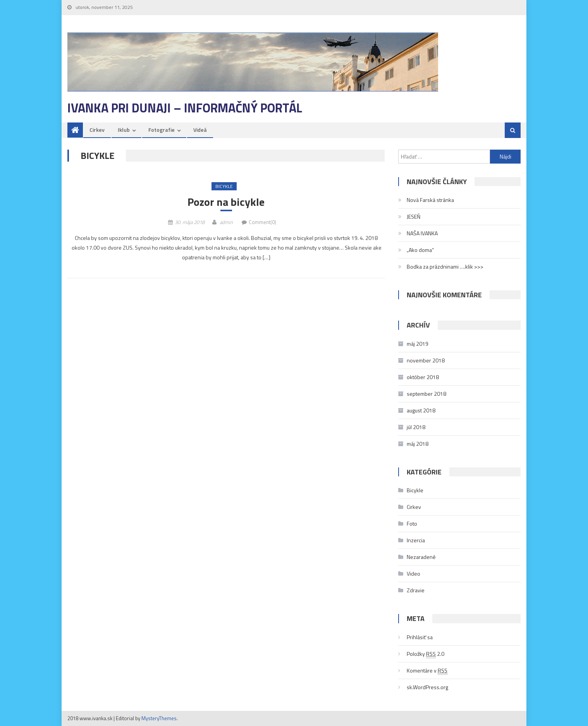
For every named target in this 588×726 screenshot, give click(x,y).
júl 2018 (416, 427)
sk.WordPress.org (427, 687)
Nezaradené (421, 557)
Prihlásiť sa (420, 637)
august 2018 (421, 410)
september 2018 (426, 394)
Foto (412, 523)
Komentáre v (427, 671)
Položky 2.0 (426, 654)
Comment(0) (262, 222)
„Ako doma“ (420, 250)
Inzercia (416, 540)
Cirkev (97, 130)
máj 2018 (418, 444)
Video (413, 573)
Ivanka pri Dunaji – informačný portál (185, 108)
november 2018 (426, 360)
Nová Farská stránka (430, 200)
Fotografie (162, 130)
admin (226, 222)
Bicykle (224, 186)
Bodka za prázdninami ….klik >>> (445, 266)
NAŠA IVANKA (422, 233)
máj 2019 (418, 344)
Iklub (124, 130)
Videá (200, 130)
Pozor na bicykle (226, 202)
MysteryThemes (159, 718)
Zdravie (416, 590)
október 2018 (423, 377)
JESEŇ (413, 216)
